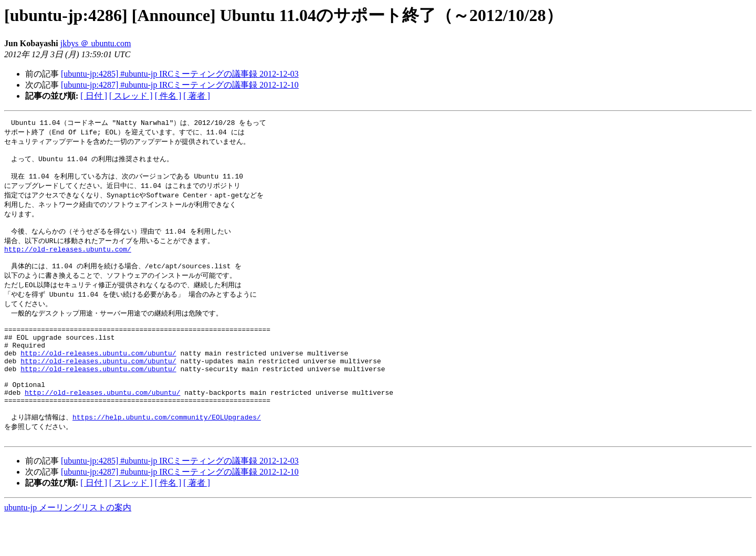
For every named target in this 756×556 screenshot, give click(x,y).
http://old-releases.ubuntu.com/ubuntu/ (98, 377)
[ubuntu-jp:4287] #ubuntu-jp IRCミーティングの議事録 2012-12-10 (180, 85)
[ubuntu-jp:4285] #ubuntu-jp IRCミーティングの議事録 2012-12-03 (180, 74)
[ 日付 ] (94, 96)
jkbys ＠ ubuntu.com (96, 43)
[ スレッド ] (131, 96)
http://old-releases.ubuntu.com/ (68, 261)
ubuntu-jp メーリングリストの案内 (68, 546)
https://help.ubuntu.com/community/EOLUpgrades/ (167, 453)
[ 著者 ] (197, 96)
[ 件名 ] (168, 96)
